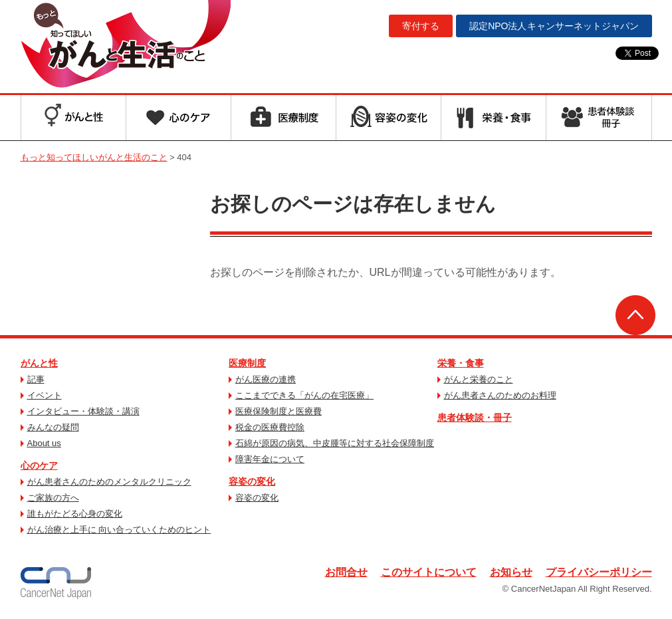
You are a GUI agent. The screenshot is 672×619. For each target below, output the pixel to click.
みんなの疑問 (53, 427)
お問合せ (346, 572)
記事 (36, 379)
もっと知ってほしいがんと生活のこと (126, 45)
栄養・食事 (461, 363)
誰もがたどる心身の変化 (75, 514)
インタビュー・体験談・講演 (83, 411)
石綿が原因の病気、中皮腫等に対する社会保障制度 (335, 443)
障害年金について (270, 459)
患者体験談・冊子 (475, 418)
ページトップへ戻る (635, 315)
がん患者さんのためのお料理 (500, 395)
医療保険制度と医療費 (279, 411)
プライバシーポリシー (599, 572)
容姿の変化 (252, 481)
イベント (45, 395)
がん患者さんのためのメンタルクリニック (109, 482)
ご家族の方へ (53, 498)
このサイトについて (429, 572)
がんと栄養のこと (479, 379)
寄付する (421, 26)
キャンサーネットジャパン (554, 26)
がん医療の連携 (266, 379)
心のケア (39, 465)
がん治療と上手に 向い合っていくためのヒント (119, 530)
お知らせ (511, 572)
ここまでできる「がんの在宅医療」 (304, 395)
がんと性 (39, 363)
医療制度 (247, 363)
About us (44, 443)
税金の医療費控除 (270, 427)
